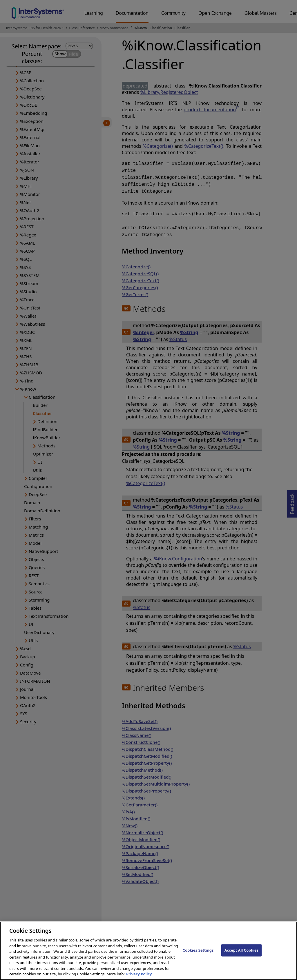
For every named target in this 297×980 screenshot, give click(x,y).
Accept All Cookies (242, 956)
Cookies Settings (198, 956)
